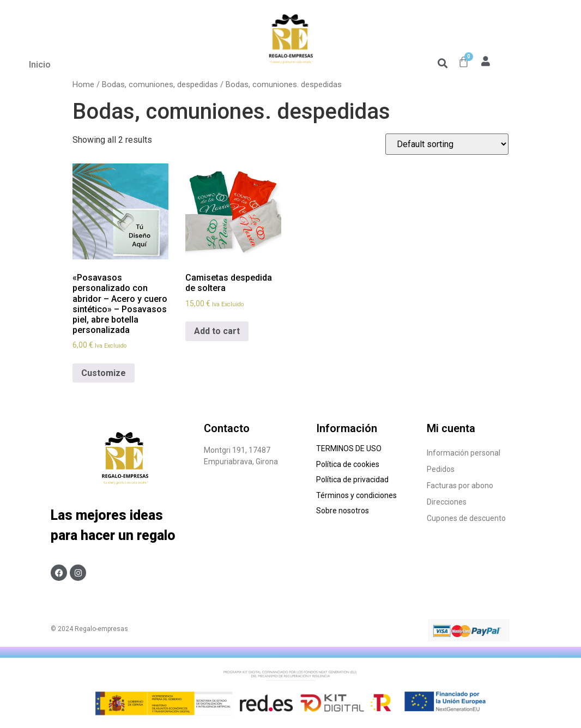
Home (83, 84)
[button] (442, 63)
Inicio (40, 65)
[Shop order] (447, 144)
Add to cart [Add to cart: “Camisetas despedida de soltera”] (217, 331)
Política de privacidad (352, 480)
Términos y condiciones (357, 495)
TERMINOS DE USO (349, 448)
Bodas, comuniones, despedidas (160, 84)
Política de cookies (349, 464)
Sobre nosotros (344, 511)
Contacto (227, 428)
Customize (104, 373)
